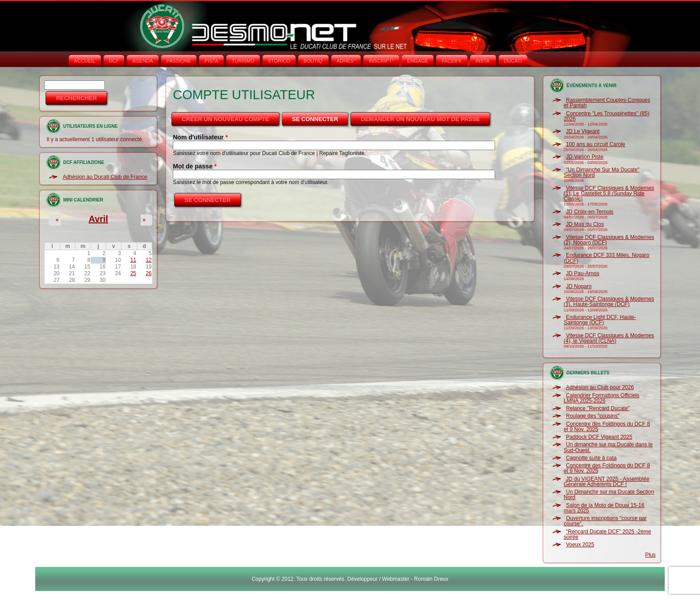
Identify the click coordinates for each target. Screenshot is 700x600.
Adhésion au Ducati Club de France (105, 177)
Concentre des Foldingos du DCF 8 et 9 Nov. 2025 (607, 427)
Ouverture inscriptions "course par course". (605, 521)
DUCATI (513, 61)
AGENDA (142, 61)
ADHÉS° (346, 61)
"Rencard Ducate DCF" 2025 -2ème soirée (608, 534)
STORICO (279, 61)
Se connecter (321, 117)
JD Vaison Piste (585, 157)
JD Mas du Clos (585, 224)
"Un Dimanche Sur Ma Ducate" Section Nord (602, 172)
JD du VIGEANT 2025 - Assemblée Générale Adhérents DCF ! (607, 482)
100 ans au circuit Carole (596, 144)
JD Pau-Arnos (583, 273)
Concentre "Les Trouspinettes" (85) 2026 (607, 116)
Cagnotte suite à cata (591, 458)
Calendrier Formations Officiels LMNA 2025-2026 (602, 398)
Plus (650, 555)
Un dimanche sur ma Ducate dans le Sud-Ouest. (608, 447)
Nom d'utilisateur (200, 137)
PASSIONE (179, 61)
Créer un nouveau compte (225, 119)
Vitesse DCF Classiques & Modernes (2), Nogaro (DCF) (609, 240)
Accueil (85, 61)
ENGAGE (418, 61)
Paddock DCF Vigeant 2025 (599, 437)
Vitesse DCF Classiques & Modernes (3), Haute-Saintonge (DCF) (609, 302)
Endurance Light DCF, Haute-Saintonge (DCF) (600, 320)
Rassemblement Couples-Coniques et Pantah (607, 103)
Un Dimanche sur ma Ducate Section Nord (609, 495)
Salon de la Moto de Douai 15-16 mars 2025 (604, 508)
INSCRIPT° (381, 61)
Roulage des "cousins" (593, 416)
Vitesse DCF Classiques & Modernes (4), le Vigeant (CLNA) (609, 338)
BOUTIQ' (313, 61)
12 (148, 260)
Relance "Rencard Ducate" (598, 408)
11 (133, 260)
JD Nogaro (579, 286)
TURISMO (243, 61)
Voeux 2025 (580, 545)
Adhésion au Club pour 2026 (600, 387)
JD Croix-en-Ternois (590, 212)
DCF (114, 61)
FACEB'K (452, 61)
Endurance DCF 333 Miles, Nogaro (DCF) (607, 258)
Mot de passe (195, 166)
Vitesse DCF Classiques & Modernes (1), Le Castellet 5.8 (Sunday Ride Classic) (609, 194)
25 (133, 273)
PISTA (211, 61)
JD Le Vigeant (583, 131)
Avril (98, 219)
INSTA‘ (483, 61)
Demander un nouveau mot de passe (420, 119)
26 (148, 273)
